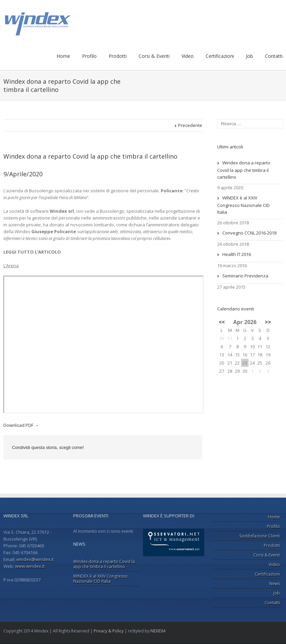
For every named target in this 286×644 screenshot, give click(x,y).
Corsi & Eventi (154, 56)
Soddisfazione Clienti (260, 536)
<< (222, 322)
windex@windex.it (35, 559)
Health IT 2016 (237, 254)
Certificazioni (220, 56)
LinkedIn (156, 447)
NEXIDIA (158, 631)
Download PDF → (21, 425)
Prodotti (118, 56)
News (275, 584)
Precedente (190, 125)
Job (249, 56)
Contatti (274, 56)
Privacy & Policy (109, 631)
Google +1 (172, 448)
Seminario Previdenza (245, 276)
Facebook (142, 448)
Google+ (258, 631)
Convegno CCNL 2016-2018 (249, 233)
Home (63, 56)
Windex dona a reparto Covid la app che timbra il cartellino (90, 156)
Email (189, 448)
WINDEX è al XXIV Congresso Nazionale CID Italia (243, 205)
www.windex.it (30, 566)
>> (268, 322)
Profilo (89, 56)
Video (188, 56)
